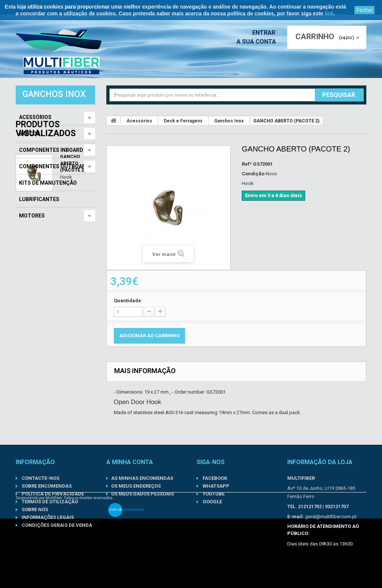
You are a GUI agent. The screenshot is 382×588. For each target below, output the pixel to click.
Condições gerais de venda (56, 525)
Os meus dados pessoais (143, 494)
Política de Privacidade (52, 494)
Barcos (29, 134)
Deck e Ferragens (183, 121)
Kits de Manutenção (48, 183)
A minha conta (130, 462)
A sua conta (258, 42)
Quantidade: (128, 301)
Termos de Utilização (49, 502)
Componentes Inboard (51, 150)
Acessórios (35, 117)
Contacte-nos (40, 478)
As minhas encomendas (142, 478)
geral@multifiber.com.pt (331, 517)
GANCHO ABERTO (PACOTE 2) (73, 278)
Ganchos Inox (229, 121)
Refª (247, 164)
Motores (32, 216)
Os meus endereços (136, 486)
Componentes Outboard (54, 166)
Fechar (364, 10)
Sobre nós (34, 509)
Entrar (266, 33)
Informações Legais (47, 517)
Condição (253, 174)
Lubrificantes (39, 199)
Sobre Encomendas (46, 486)
